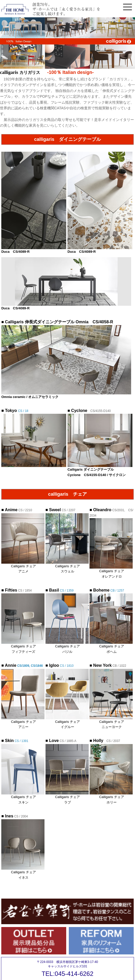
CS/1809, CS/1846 (22, 666)
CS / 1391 (15, 741)
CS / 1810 (66, 666)
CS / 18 (15, 411)
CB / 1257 (107, 591)
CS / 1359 (60, 591)
